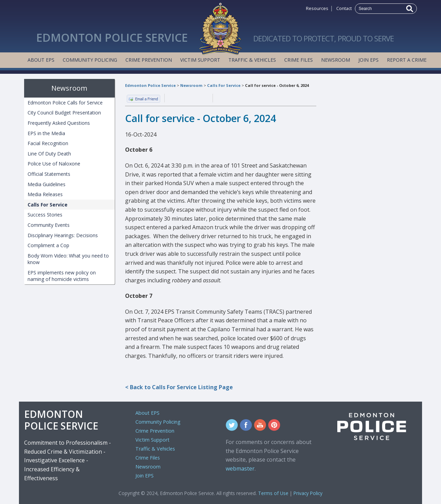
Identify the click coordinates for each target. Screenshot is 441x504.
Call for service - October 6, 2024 (277, 85)
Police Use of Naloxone (54, 164)
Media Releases (45, 194)
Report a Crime (407, 60)
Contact (344, 8)
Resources (317, 8)
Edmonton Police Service (150, 85)
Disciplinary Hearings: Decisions (63, 235)
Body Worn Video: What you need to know (68, 259)
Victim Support (200, 60)
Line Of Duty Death (49, 154)
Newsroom (336, 60)
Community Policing (90, 60)
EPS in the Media (46, 133)
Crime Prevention (149, 60)
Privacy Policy (308, 493)
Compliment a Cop (48, 245)
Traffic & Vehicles (252, 60)
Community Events (49, 225)
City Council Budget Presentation (64, 113)
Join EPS (368, 60)
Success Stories (45, 215)
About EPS (41, 60)
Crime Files (299, 60)
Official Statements (49, 174)
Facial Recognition (48, 143)
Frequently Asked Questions (59, 123)
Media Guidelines (47, 184)
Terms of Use (273, 493)
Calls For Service (224, 85)
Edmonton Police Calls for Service (65, 103)
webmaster (240, 468)
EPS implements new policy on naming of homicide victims (62, 276)
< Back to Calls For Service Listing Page (179, 387)
